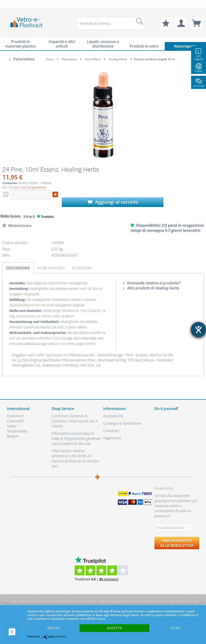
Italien (12, 426)
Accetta (114, 628)
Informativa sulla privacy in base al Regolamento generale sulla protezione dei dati (76, 438)
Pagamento (112, 438)
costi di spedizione (57, 601)
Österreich (15, 416)
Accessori (82, 268)
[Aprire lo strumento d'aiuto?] (198, 330)
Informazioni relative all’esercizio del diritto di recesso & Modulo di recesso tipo (75, 458)
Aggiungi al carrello (113, 202)
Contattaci (111, 431)
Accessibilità (113, 416)
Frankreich (15, 421)
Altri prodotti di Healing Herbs (151, 288)
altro (175, 628)
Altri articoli (51, 268)
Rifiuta (54, 628)
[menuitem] (9, 4)
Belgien (13, 436)
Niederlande (17, 431)
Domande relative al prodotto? (152, 283)
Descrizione (18, 268)
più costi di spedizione (30, 187)
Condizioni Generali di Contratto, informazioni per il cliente (75, 421)
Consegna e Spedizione (122, 423)
